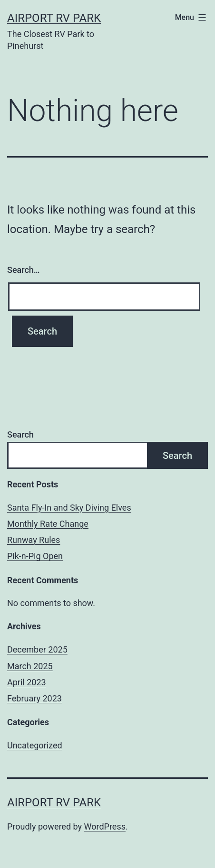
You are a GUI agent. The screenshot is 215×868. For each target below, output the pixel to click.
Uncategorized (35, 745)
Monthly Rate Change (48, 524)
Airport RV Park (54, 18)
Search (20, 434)
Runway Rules (34, 540)
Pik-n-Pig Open (35, 556)
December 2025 (37, 649)
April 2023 (27, 682)
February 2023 (34, 698)
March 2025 (30, 666)
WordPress (105, 826)
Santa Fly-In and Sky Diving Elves (69, 508)
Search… (24, 270)
